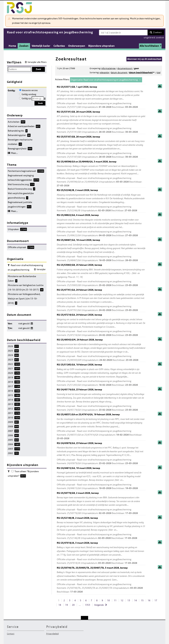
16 (149, 600)
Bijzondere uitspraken (101, 46)
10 (108, 600)
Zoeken (157, 32)
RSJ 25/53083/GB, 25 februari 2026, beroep (101, 275)
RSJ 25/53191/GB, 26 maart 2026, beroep (101, 122)
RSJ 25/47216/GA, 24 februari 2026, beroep (101, 325)
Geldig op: (26, 98)
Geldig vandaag (29, 94)
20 (73, 605)
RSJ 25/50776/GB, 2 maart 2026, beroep (101, 503)
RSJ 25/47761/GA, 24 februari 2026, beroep (101, 300)
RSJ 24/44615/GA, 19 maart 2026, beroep (101, 478)
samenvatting (160, 86)
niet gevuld (24, 323)
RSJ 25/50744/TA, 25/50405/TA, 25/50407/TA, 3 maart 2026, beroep (101, 580)
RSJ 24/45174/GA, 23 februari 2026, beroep (101, 400)
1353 (87, 605)
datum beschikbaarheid (141, 73)
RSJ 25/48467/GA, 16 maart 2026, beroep (101, 250)
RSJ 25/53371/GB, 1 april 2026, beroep (101, 97)
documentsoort (125, 68)
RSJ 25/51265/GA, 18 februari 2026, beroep (101, 375)
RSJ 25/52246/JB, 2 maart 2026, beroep (101, 200)
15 (142, 600)
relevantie (104, 73)
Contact (11, 634)
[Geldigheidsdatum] (38, 98)
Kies (45, 98)
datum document (119, 73)
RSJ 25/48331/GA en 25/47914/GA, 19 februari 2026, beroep (101, 427)
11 (115, 600)
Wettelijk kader (41, 46)
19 (67, 605)
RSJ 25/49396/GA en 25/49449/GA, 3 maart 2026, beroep (101, 174)
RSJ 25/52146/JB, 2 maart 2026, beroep (101, 528)
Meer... (14, 153)
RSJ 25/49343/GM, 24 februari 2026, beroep (101, 350)
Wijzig (32, 323)
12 (122, 600)
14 (135, 600)
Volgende (99, 605)
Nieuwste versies (30, 90)
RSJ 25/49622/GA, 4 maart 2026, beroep (101, 225)
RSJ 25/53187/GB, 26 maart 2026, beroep (101, 147)
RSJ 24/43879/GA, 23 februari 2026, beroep (101, 453)
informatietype (108, 68)
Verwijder (41, 269)
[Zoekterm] (123, 33)
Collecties (59, 46)
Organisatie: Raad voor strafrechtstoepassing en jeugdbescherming (104, 80)
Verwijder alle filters (37, 62)
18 (60, 605)
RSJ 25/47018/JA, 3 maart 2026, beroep (101, 553)
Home (12, 46)
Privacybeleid (52, 634)
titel (159, 73)
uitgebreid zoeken (154, 38)
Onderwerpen (77, 46)
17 (156, 600)
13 (129, 600)
